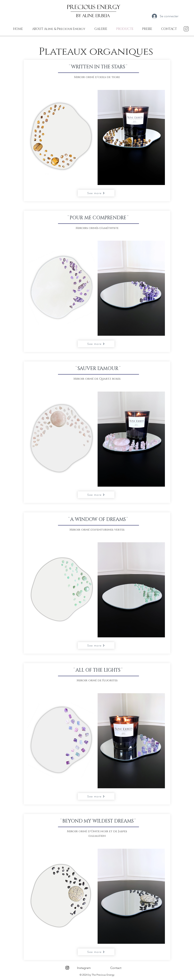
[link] (187, 16)
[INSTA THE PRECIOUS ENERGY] (186, 29)
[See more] (96, 193)
